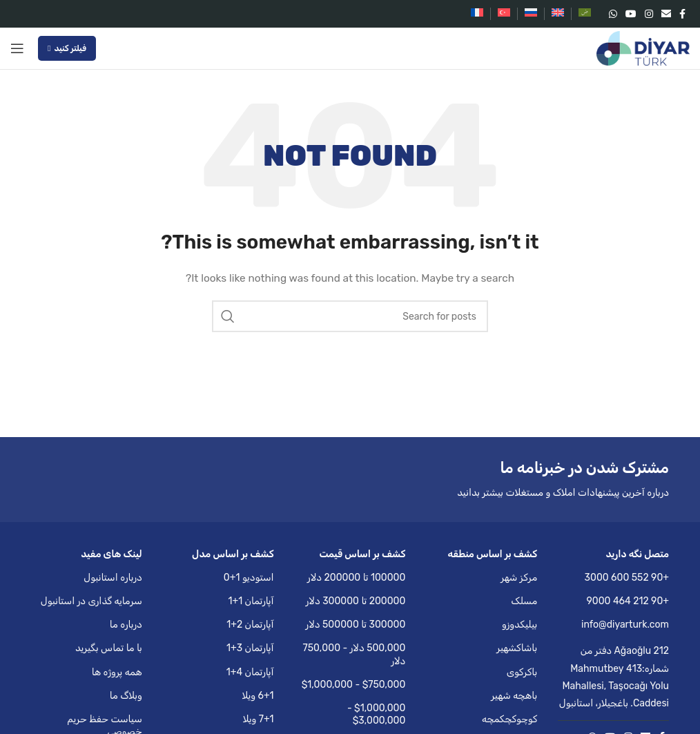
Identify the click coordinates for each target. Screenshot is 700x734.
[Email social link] (666, 14)
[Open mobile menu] (17, 48)
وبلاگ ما (126, 696)
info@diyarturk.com (625, 625)
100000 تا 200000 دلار (356, 578)
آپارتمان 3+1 (250, 648)
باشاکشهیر (517, 648)
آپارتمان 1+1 (251, 601)
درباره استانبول (113, 578)
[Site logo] (643, 48)
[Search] (350, 316)
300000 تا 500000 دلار (356, 625)
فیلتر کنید (67, 48)
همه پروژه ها (117, 672)
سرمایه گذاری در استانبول (91, 601)
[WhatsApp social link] (613, 14)
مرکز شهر (519, 578)
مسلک (524, 601)
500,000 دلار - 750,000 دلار (354, 654)
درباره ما (126, 625)
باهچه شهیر (514, 696)
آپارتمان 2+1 (250, 625)
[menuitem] (585, 14)
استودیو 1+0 (249, 578)
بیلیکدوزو (519, 625)
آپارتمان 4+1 (250, 672)
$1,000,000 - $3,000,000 (377, 714)
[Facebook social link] (682, 14)
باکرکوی (522, 672)
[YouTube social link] (631, 14)
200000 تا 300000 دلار (356, 601)
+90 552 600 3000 (627, 578)
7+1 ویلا (259, 719)
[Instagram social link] (649, 14)
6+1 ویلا (257, 696)
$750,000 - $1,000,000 (354, 685)
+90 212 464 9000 (628, 601)
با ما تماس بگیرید (109, 648)
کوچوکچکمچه (509, 719)
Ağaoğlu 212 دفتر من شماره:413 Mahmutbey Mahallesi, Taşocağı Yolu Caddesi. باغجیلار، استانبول (614, 677)
